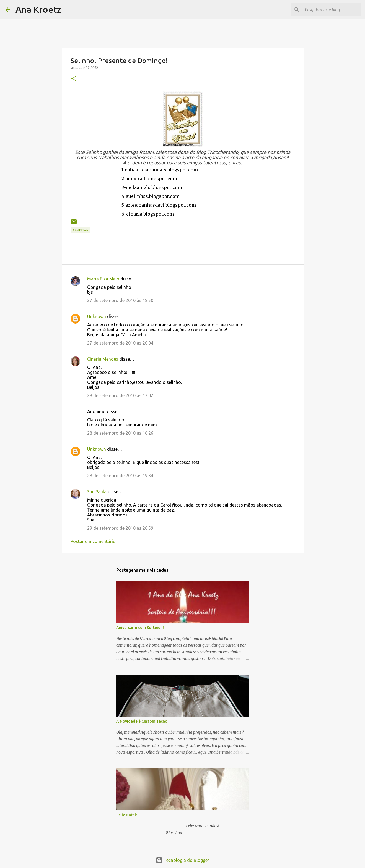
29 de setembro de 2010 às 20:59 (120, 528)
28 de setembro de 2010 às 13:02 (120, 395)
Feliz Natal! (127, 815)
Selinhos (81, 230)
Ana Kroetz (38, 9)
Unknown (97, 316)
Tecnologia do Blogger (182, 860)
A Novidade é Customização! (142, 721)
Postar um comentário (93, 541)
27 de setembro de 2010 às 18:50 (120, 300)
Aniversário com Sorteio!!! (140, 628)
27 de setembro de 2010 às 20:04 (120, 343)
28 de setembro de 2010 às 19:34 (120, 476)
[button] (74, 79)
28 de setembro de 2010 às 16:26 (120, 433)
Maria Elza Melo (103, 279)
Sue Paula (97, 492)
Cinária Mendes (103, 359)
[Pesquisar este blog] (332, 10)
